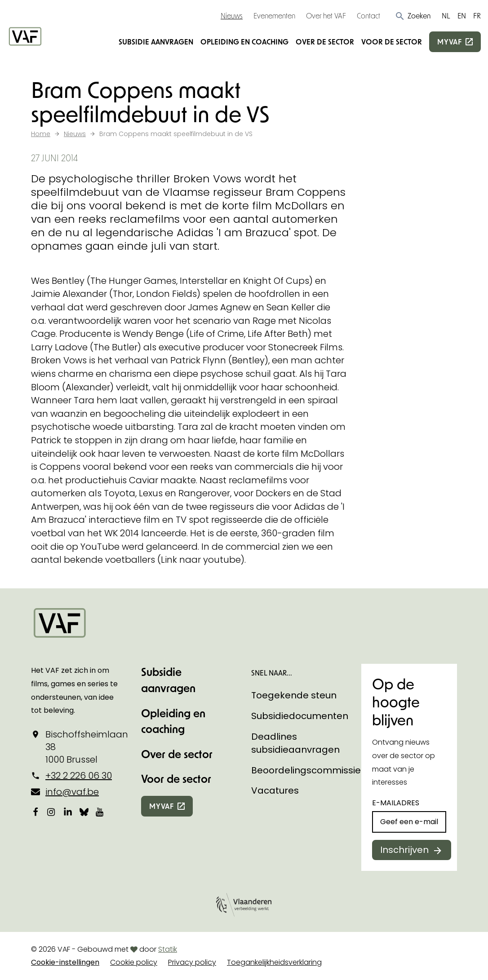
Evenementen (274, 15)
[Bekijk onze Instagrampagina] (52, 812)
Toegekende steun (294, 695)
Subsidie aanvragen (156, 42)
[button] (413, 16)
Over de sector (325, 42)
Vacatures (275, 790)
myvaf (450, 42)
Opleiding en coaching (244, 42)
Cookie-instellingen (65, 962)
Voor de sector (392, 42)
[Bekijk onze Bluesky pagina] (84, 812)
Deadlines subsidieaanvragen (295, 743)
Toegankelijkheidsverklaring (274, 962)
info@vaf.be (72, 792)
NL (446, 15)
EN (462, 15)
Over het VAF (326, 15)
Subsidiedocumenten (300, 716)
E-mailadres (396, 803)
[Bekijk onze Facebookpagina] (35, 812)
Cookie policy (134, 962)
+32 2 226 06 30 (79, 776)
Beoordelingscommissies (308, 770)
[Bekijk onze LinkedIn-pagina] (68, 812)
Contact (368, 15)
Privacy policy (192, 962)
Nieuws (232, 15)
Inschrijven (404, 850)
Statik (168, 949)
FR (477, 15)
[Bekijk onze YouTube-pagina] (100, 812)
